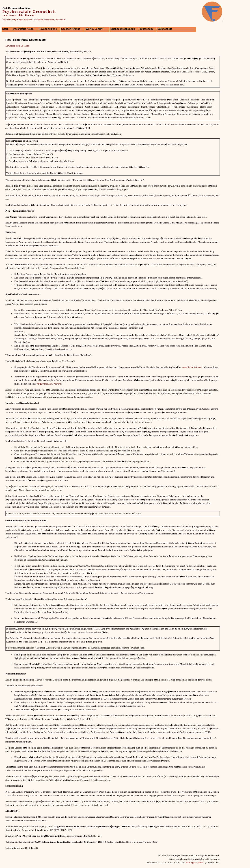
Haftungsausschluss (195, 863)
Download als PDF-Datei (17, 46)
